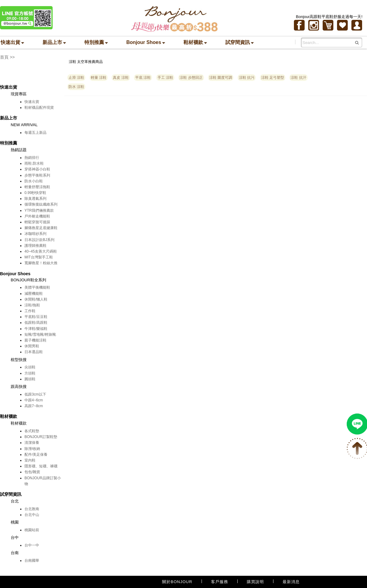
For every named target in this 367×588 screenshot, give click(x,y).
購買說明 (255, 582)
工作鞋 (30, 311)
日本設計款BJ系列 (39, 240)
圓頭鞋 (30, 379)
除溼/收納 (32, 449)
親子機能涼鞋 (35, 340)
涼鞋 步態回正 (191, 78)
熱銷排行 (32, 158)
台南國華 (32, 561)
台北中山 (32, 515)
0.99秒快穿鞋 (35, 193)
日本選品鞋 (34, 352)
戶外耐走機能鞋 (37, 216)
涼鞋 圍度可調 (221, 78)
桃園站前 (32, 530)
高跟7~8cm (34, 406)
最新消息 (291, 582)
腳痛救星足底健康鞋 (41, 228)
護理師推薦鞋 (35, 246)
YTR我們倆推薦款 (39, 210)
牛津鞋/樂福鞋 (36, 329)
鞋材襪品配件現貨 (39, 108)
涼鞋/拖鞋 (32, 305)
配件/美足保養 (36, 455)
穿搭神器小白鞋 (37, 169)
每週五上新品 (35, 133)
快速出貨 (12, 42)
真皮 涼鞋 (121, 78)
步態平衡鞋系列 (37, 175)
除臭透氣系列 (35, 199)
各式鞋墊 (32, 431)
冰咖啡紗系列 (35, 234)
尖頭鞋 (30, 367)
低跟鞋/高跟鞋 (36, 323)
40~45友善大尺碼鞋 (41, 251)
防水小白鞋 (34, 181)
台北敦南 (32, 509)
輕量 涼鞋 (99, 78)
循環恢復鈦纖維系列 (41, 204)
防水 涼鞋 (76, 87)
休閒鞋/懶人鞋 (36, 299)
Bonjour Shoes (146, 42)
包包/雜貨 (32, 472)
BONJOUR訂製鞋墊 (41, 437)
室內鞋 (30, 460)
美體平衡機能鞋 (37, 287)
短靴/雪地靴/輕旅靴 (40, 334)
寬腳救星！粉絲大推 (41, 263)
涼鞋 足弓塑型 (273, 78)
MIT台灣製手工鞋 (39, 257)
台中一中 (32, 545)
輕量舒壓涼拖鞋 (37, 187)
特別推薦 (96, 42)
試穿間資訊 (240, 42)
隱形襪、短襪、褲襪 (41, 466)
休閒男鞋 (32, 346)
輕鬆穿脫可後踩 (37, 222)
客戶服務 (220, 582)
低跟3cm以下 (35, 394)
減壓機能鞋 (34, 294)
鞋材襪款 (195, 42)
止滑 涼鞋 (76, 78)
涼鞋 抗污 (247, 78)
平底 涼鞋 (143, 78)
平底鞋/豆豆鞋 (36, 317)
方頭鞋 (30, 373)
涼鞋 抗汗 (298, 78)
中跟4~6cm (34, 400)
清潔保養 (32, 443)
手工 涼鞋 (165, 78)
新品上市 (54, 42)
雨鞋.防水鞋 (34, 163)
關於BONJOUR (177, 582)
